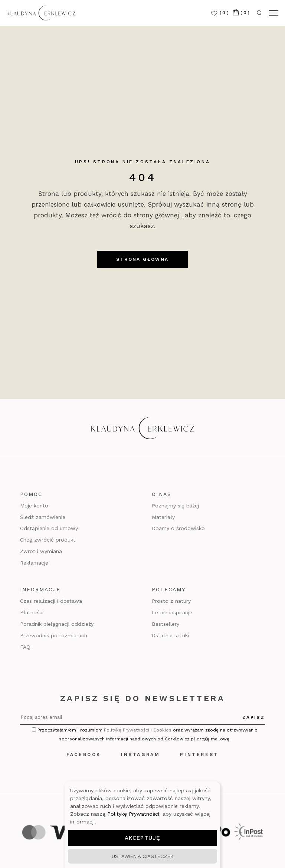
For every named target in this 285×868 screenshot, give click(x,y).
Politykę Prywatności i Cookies (138, 730)
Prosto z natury (171, 601)
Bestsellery (166, 624)
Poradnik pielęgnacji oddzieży (57, 624)
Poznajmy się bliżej (175, 506)
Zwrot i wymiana (41, 551)
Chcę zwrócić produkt (48, 540)
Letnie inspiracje (172, 612)
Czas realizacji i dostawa (51, 601)
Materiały (163, 517)
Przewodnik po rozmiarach (54, 635)
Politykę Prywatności (133, 814)
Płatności (32, 612)
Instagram (140, 754)
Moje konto (34, 506)
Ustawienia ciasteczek (142, 856)
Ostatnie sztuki (170, 635)
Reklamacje (34, 563)
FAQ (25, 647)
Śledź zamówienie (43, 517)
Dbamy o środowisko (178, 528)
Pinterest (199, 754)
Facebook (84, 754)
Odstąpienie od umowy (49, 528)
